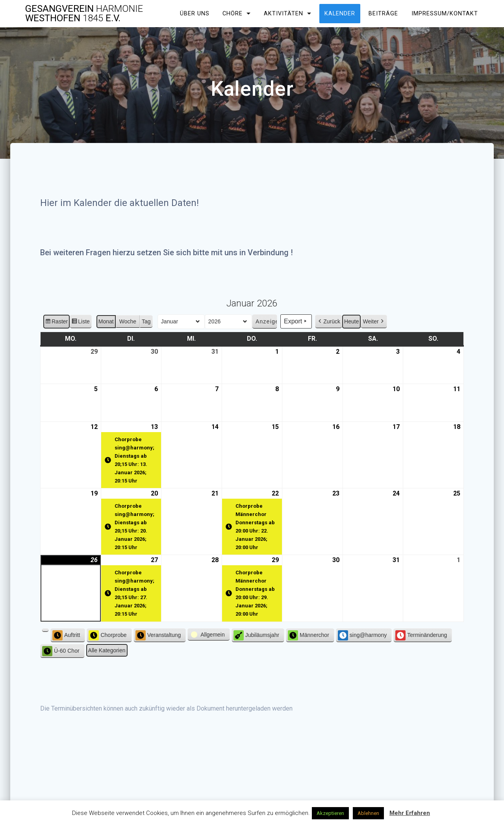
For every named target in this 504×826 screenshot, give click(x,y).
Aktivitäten (283, 14)
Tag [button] (146, 321)
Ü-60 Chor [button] (61, 651)
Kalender (340, 14)
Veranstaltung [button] (158, 635)
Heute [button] (351, 321)
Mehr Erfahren (410, 813)
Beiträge (383, 14)
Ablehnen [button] (368, 813)
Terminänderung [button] (421, 635)
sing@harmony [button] (362, 635)
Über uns (195, 14)
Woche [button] (128, 321)
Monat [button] (106, 321)
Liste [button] (81, 323)
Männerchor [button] (309, 635)
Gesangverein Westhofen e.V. (84, 13)
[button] (45, 630)
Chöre (233, 14)
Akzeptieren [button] (330, 813)
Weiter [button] (374, 322)
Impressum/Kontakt (445, 14)
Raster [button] (56, 323)
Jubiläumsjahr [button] (256, 635)
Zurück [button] (329, 322)
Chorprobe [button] (108, 635)
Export (296, 322)
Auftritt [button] (66, 635)
